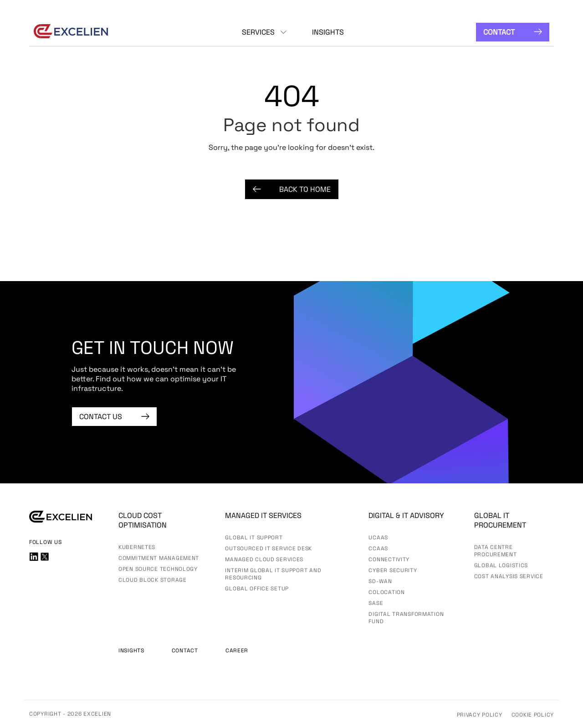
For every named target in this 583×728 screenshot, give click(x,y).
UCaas (378, 538)
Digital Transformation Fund (406, 618)
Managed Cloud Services (264, 559)
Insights (328, 32)
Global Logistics (501, 565)
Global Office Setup (257, 589)
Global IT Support (254, 538)
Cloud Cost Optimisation (143, 520)
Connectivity (389, 559)
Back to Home (292, 189)
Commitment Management (159, 558)
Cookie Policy (533, 715)
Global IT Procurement (500, 520)
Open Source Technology (158, 569)
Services (258, 32)
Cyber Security (393, 570)
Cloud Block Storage (153, 580)
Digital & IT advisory (406, 515)
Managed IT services (263, 515)
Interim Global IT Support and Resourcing (273, 574)
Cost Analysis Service (509, 576)
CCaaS (378, 549)
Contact (513, 32)
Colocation (386, 592)
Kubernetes (137, 547)
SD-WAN (380, 581)
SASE (376, 603)
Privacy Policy (480, 715)
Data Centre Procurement (496, 551)
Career (237, 651)
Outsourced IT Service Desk (268, 549)
